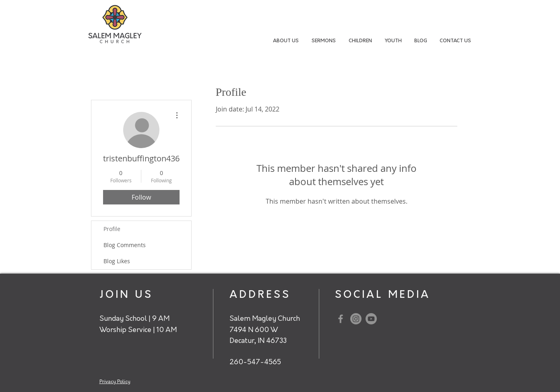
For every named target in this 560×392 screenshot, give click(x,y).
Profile (112, 229)
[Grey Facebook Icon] (341, 319)
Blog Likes (117, 261)
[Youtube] (371, 319)
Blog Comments (125, 245)
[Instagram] (356, 319)
